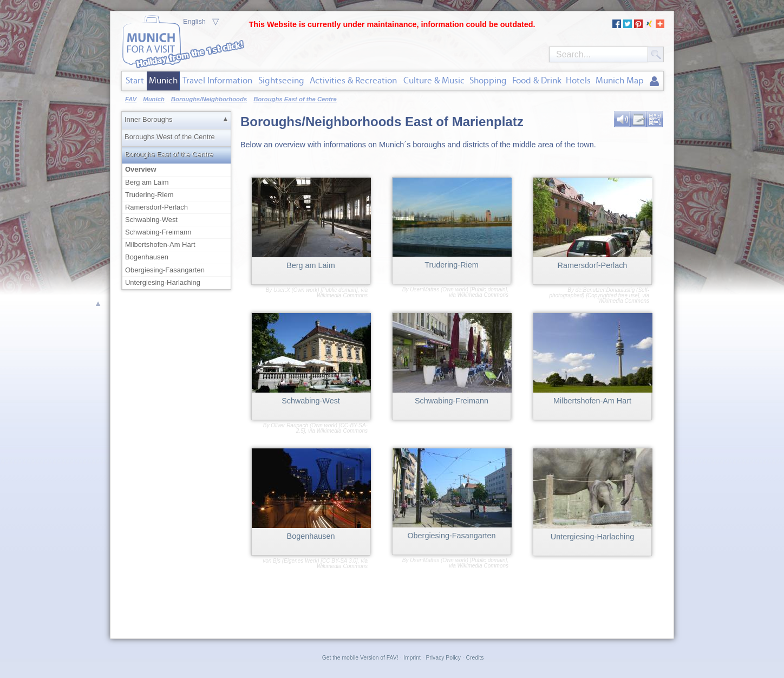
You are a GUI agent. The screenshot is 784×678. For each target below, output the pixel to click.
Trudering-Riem (149, 195)
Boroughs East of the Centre (169, 154)
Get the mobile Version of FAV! (360, 658)
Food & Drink (537, 80)
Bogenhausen (147, 257)
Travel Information (217, 80)
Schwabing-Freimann (158, 232)
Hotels (578, 80)
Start (135, 80)
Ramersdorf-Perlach (156, 207)
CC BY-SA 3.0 (339, 561)
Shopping (488, 80)
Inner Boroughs (149, 119)
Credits (475, 658)
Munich (163, 80)
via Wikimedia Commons (342, 293)
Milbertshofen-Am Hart (160, 245)
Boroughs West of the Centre (170, 137)
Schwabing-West (151, 220)
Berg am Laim (147, 182)
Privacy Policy (443, 658)
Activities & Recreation (353, 80)
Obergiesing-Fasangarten (165, 270)
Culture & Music (434, 80)
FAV (131, 99)
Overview (177, 169)
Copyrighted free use (613, 295)
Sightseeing (281, 80)
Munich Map (620, 80)
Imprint (412, 658)
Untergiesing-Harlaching (163, 282)
